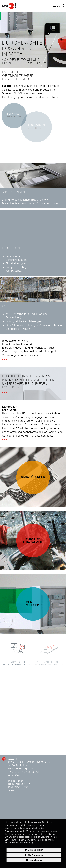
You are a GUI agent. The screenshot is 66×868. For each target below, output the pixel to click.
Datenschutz (18, 788)
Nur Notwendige (25, 856)
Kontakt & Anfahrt (22, 784)
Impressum (16, 781)
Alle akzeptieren (25, 850)
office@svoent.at (18, 775)
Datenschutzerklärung (23, 843)
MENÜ (59, 6)
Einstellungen (24, 861)
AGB (11, 791)
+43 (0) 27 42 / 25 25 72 (24, 772)
